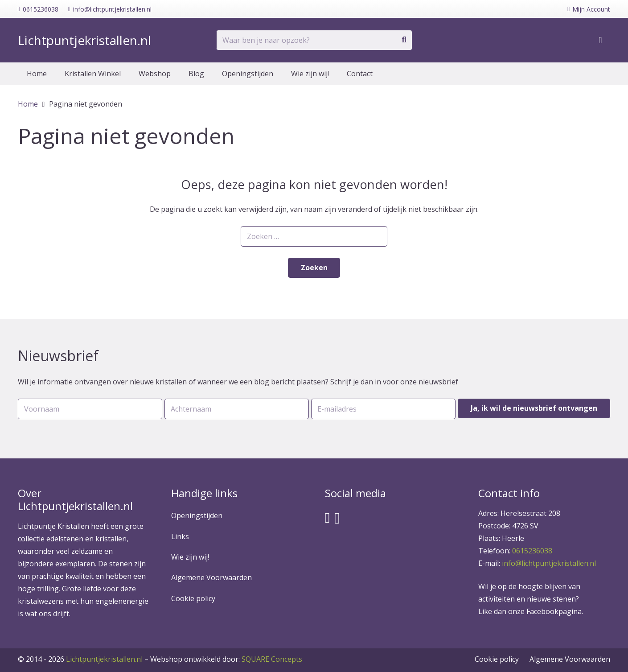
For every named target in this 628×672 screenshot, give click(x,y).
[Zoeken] (404, 40)
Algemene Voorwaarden (211, 577)
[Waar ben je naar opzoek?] (314, 40)
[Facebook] (328, 518)
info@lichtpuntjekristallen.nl (549, 563)
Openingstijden (197, 515)
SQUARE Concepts (226, 659)
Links (180, 536)
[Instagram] (337, 518)
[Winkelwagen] (600, 40)
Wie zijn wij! (190, 557)
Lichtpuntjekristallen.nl (104, 659)
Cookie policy (193, 598)
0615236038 (532, 551)
